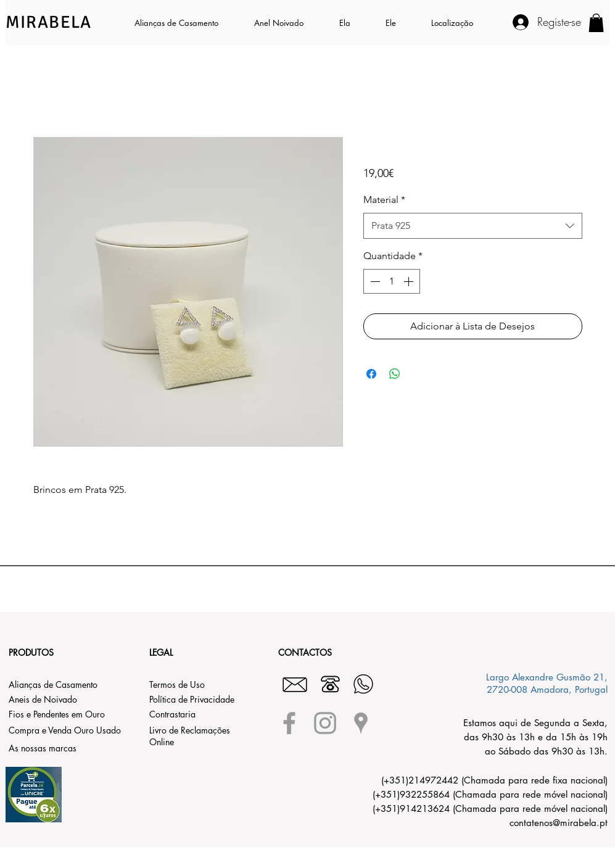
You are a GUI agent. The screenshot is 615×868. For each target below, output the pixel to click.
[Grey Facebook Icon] (289, 723)
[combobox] (473, 226)
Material (384, 200)
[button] (353, 23)
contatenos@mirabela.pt (559, 823)
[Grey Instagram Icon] (325, 723)
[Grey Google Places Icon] (361, 723)
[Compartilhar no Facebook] (371, 374)
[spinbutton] (392, 281)
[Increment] (410, 281)
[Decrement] (374, 281)
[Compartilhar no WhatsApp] (395, 374)
